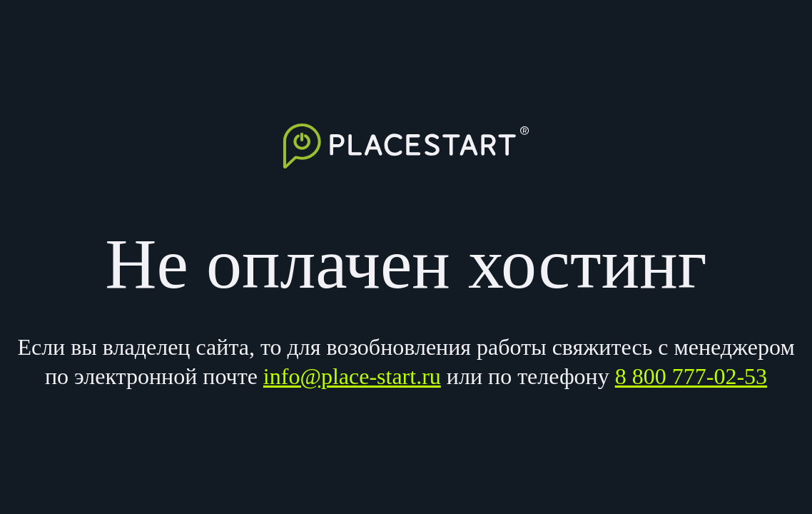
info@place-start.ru (352, 376)
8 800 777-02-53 (691, 376)
